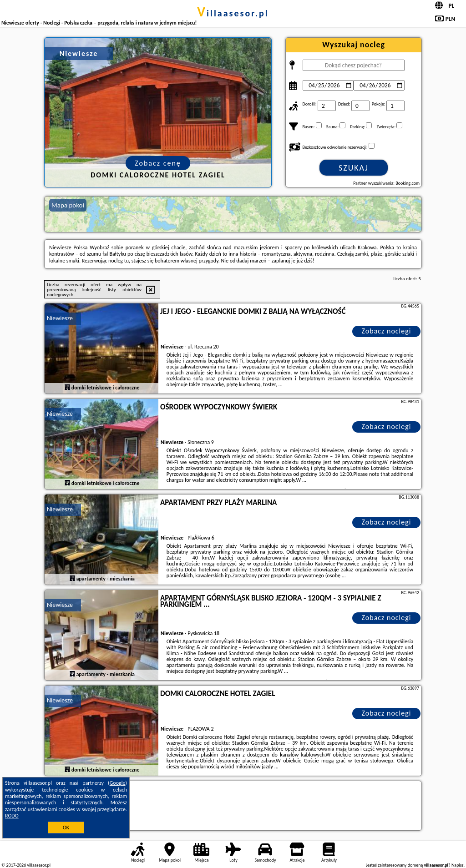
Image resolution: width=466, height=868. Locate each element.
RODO (12, 816)
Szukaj (354, 168)
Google (118, 783)
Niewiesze (60, 318)
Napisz (458, 865)
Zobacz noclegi (387, 331)
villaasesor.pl (233, 13)
